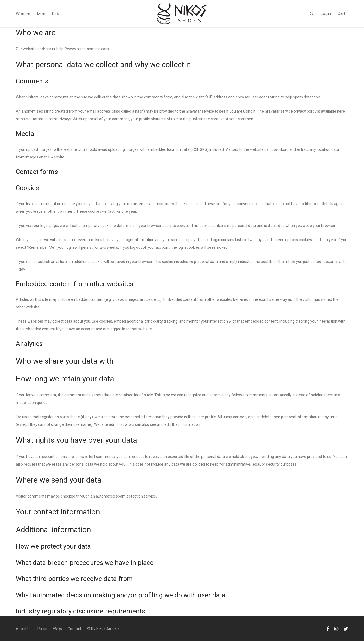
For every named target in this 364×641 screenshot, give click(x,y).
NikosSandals (108, 628)
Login (326, 14)
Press (42, 629)
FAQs (57, 629)
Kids (56, 14)
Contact (74, 629)
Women (23, 14)
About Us (24, 629)
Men (41, 14)
